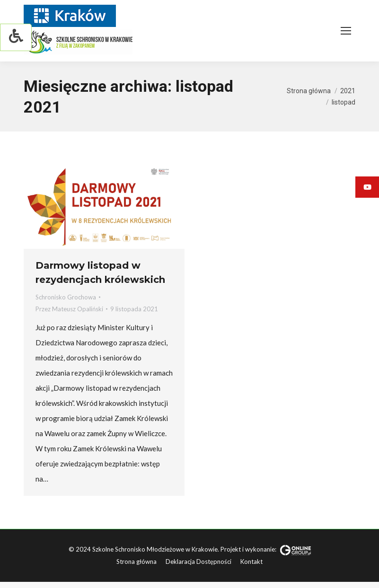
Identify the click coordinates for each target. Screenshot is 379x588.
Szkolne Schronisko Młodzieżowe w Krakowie (155, 549)
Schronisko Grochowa (66, 297)
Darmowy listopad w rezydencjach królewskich (100, 272)
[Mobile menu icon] (346, 31)
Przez (69, 309)
